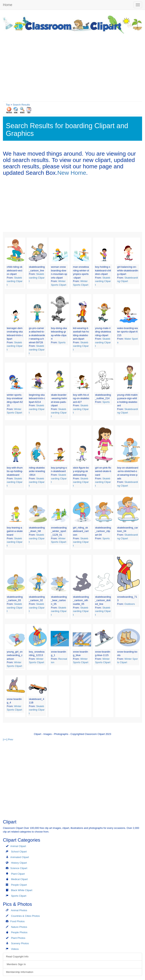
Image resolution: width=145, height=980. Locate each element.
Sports (62, 342)
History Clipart (19, 863)
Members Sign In (16, 964)
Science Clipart (19, 868)
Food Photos (17, 921)
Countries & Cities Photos (25, 916)
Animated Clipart (20, 857)
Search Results (21, 105)
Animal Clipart (18, 846)
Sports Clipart (19, 896)
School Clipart (19, 852)
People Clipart (19, 885)
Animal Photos (19, 910)
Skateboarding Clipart (15, 281)
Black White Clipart (22, 890)
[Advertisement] (72, 66)
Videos (15, 949)
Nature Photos (19, 927)
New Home (72, 173)
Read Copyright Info (17, 957)
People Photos (19, 932)
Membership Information (20, 972)
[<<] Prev (8, 739)
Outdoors (130, 604)
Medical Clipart (19, 879)
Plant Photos (18, 938)
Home (8, 5)
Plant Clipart (18, 874)
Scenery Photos (20, 943)
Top (8, 105)
